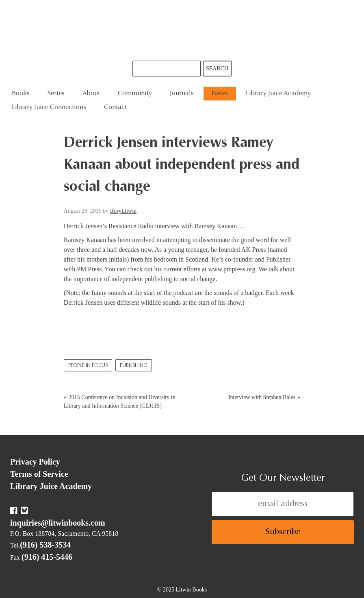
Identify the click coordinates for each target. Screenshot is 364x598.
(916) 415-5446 (47, 557)
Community (135, 94)
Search (217, 69)
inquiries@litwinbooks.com (58, 523)
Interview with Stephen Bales (262, 397)
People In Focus (88, 366)
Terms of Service (39, 474)
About (91, 94)
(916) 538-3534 (45, 545)
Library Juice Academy (278, 94)
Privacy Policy (35, 462)
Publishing (134, 366)
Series (56, 94)
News (220, 94)
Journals (182, 94)
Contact (115, 107)
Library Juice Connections (49, 107)
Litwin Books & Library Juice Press (182, 30)
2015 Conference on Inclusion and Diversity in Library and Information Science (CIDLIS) (120, 402)
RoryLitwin (123, 211)
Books (21, 94)
